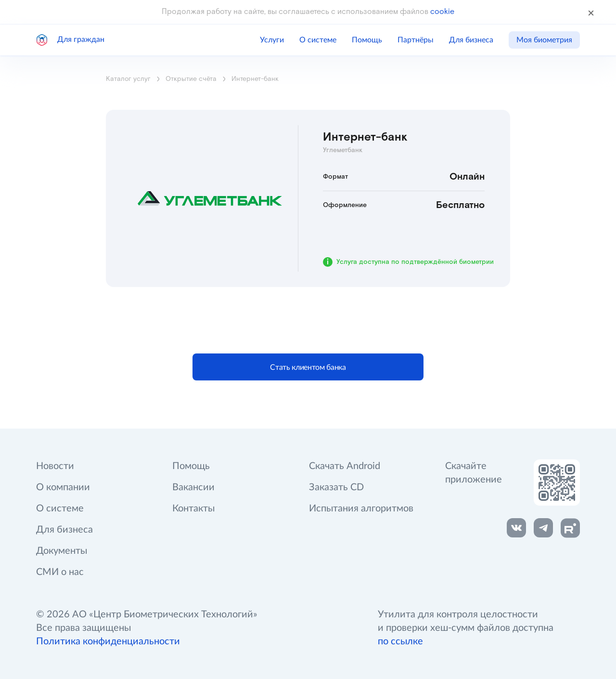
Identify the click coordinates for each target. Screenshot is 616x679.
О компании (63, 487)
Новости (55, 466)
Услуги (272, 40)
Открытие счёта (191, 79)
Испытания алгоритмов (361, 509)
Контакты (193, 509)
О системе (318, 40)
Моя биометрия (544, 40)
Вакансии (193, 487)
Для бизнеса (471, 40)
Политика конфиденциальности (108, 641)
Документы (62, 551)
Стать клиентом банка (308, 367)
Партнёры (416, 40)
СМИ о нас (60, 572)
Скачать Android (345, 466)
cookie (442, 12)
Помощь (367, 40)
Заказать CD (336, 487)
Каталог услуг (128, 79)
